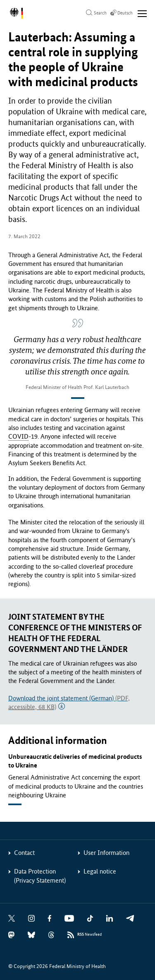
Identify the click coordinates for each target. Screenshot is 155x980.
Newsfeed (89, 935)
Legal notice (100, 871)
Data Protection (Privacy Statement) (40, 876)
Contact (24, 853)
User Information (106, 853)
